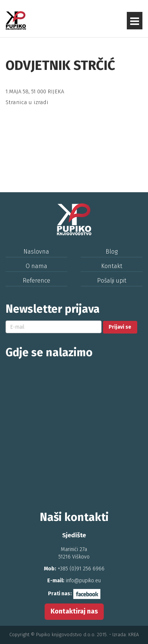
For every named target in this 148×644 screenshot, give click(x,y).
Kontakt (112, 266)
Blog (112, 252)
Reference (36, 281)
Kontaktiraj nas (74, 611)
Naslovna (36, 252)
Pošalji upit (112, 281)
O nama (36, 266)
